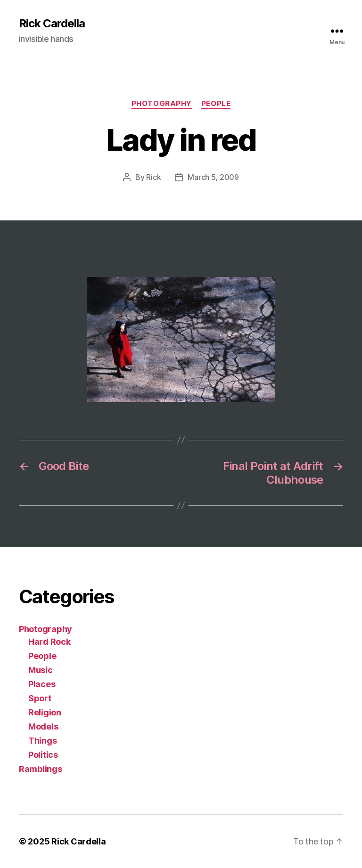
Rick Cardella (52, 24)
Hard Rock (49, 642)
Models (43, 726)
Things (42, 741)
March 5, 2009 (213, 177)
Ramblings (41, 769)
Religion (45, 712)
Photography (162, 104)
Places (42, 684)
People (216, 104)
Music (41, 670)
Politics (43, 755)
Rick (153, 177)
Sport (40, 698)
